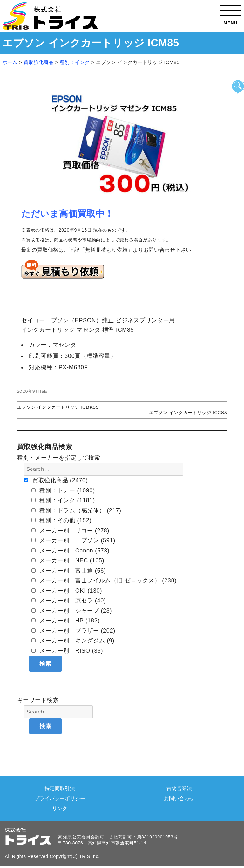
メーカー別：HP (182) (66, 621)
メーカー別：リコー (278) (71, 531)
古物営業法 (179, 788)
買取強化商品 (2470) (56, 480)
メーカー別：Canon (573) (71, 551)
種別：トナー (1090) (63, 490)
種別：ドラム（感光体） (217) (76, 510)
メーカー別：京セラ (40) (69, 601)
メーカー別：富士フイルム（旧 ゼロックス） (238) (104, 580)
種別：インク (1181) (63, 500)
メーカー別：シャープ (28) (72, 611)
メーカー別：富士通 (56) (69, 571)
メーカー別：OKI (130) (67, 591)
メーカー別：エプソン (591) (73, 540)
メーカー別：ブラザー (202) (73, 631)
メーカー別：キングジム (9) (73, 641)
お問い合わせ (179, 798)
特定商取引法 (60, 788)
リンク (60, 808)
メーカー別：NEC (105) (68, 560)
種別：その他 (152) (61, 520)
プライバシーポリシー (60, 798)
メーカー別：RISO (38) (67, 651)
